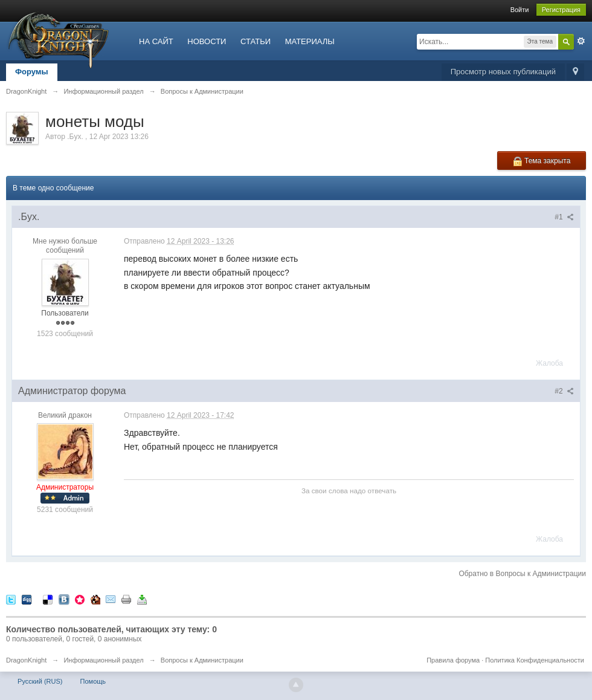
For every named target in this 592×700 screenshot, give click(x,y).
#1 (564, 217)
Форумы (32, 72)
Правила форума (453, 660)
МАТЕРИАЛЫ (310, 41)
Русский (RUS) (40, 681)
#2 (564, 391)
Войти (520, 10)
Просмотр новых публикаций (503, 72)
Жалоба (549, 363)
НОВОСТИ (207, 41)
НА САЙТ (156, 41)
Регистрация (561, 10)
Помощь (93, 681)
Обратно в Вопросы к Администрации (522, 574)
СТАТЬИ (256, 41)
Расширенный (581, 41)
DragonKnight (26, 660)
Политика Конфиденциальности (535, 660)
